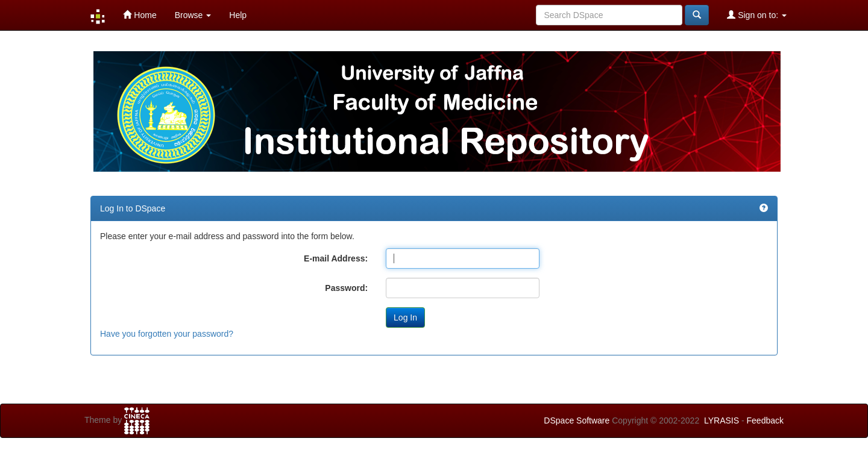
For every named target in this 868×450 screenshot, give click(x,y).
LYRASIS (722, 420)
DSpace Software (577, 420)
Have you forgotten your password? (167, 334)
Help (238, 15)
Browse (193, 15)
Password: (346, 288)
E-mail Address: (336, 258)
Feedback (765, 420)
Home (140, 15)
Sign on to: (757, 15)
